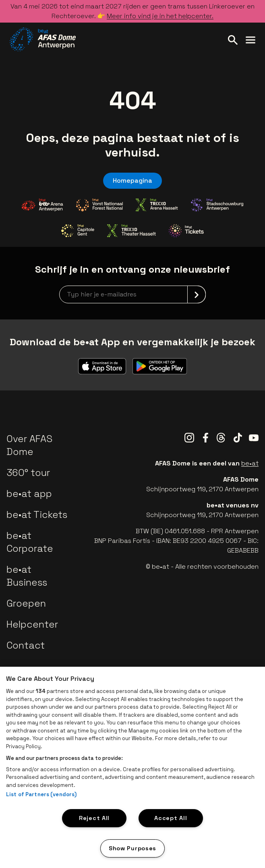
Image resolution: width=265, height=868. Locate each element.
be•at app (29, 493)
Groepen (26, 603)
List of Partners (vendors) (41, 794)
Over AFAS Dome (29, 445)
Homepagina (132, 180)
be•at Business (27, 576)
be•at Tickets (37, 514)
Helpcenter (32, 624)
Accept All (171, 818)
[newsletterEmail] (132, 294)
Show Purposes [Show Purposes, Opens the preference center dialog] (132, 848)
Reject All (94, 818)
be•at (250, 463)
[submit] (197, 294)
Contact (26, 645)
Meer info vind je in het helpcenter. (160, 16)
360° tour (28, 473)
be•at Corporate (30, 542)
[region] (132, 767)
